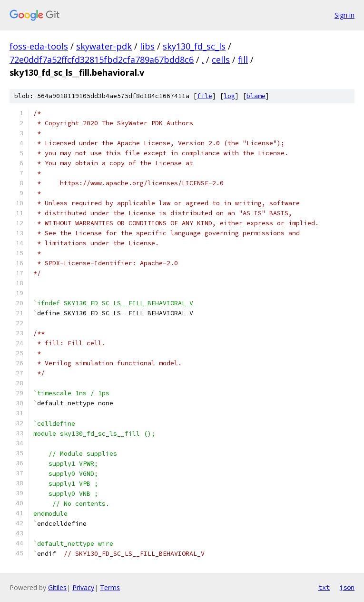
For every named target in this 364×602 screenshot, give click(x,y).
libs (147, 46)
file (205, 96)
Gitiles (57, 587)
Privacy (83, 587)
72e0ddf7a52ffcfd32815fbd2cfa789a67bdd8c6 (102, 60)
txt (324, 587)
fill (243, 60)
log (229, 96)
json (347, 587)
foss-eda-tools (39, 46)
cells (221, 60)
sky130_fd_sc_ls (194, 46)
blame (256, 96)
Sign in (344, 15)
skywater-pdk (104, 46)
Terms (110, 587)
